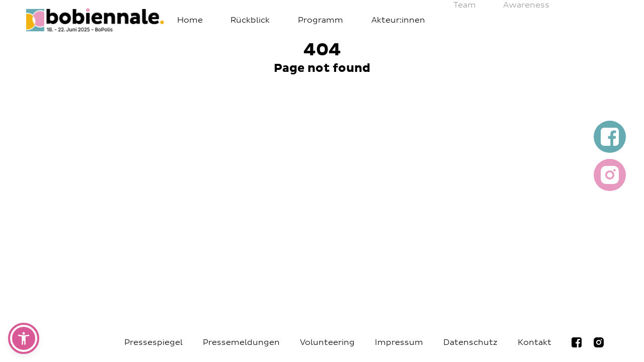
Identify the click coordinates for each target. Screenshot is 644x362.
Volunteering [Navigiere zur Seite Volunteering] (327, 342)
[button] (24, 338)
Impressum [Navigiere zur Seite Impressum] (399, 342)
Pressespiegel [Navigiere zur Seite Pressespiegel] (153, 342)
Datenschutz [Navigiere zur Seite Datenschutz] (470, 342)
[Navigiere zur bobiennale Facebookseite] (577, 342)
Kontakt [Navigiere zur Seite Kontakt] (535, 342)
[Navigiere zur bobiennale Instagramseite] (599, 342)
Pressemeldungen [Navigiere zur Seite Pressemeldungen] (241, 342)
